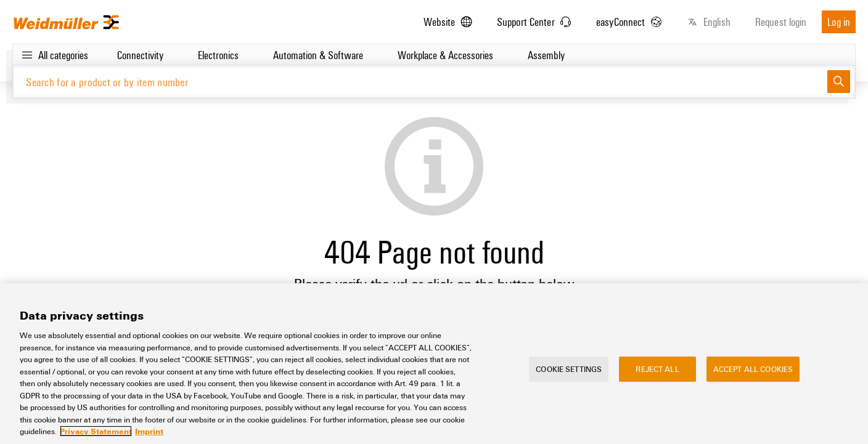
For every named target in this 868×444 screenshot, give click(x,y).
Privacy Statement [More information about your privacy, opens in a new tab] (96, 431)
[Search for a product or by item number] (420, 82)
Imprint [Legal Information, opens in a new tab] (149, 431)
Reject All (657, 368)
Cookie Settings (569, 368)
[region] (434, 364)
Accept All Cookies (753, 368)
